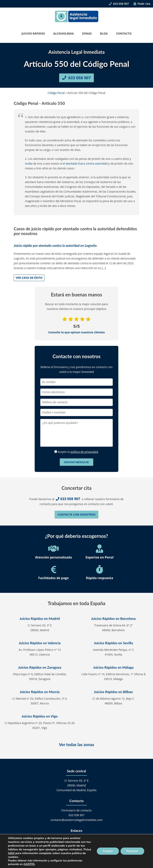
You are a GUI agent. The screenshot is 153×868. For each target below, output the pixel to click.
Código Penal (56, 93)
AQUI (11, 853)
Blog (104, 33)
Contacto (124, 33)
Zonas (87, 33)
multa (29, 163)
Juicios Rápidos (33, 33)
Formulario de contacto (76, 810)
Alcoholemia (63, 33)
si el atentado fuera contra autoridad (84, 163)
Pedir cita (142, 4)
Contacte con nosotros (76, 515)
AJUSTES (29, 864)
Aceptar (108, 851)
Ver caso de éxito (29, 278)
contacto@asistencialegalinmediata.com (77, 820)
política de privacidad (84, 452)
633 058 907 (119, 4)
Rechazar (132, 851)
